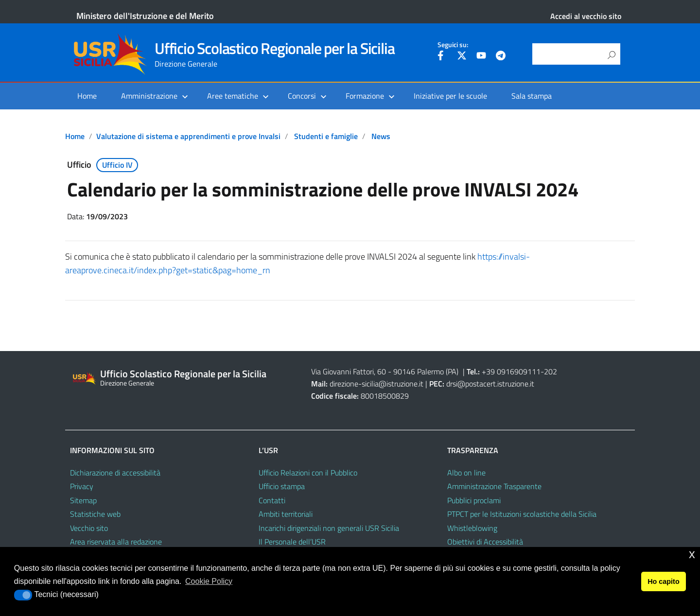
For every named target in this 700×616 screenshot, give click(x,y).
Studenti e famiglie (326, 136)
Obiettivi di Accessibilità (485, 542)
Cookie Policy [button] (209, 581)
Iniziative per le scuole (450, 96)
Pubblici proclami (474, 500)
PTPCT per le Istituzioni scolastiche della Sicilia (522, 514)
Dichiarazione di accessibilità (115, 473)
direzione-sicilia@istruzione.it (376, 384)
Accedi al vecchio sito (586, 16)
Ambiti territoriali (286, 514)
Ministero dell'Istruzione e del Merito (145, 16)
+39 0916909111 (511, 371)
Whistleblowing (472, 528)
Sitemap (83, 500)
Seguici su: (453, 45)
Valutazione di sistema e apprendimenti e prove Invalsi (188, 136)
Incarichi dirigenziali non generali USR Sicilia (329, 528)
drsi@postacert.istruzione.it (490, 384)
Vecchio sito (89, 528)
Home (87, 96)
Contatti (272, 500)
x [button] (692, 554)
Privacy (82, 486)
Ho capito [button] (664, 581)
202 (551, 371)
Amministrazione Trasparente (494, 486)
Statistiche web (95, 514)
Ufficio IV (117, 165)
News (381, 136)
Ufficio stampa (282, 486)
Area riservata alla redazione (116, 542)
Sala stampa (532, 96)
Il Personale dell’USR (292, 542)
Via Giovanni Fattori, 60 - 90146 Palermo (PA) (385, 371)
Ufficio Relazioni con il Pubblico (308, 473)
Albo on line (466, 473)
